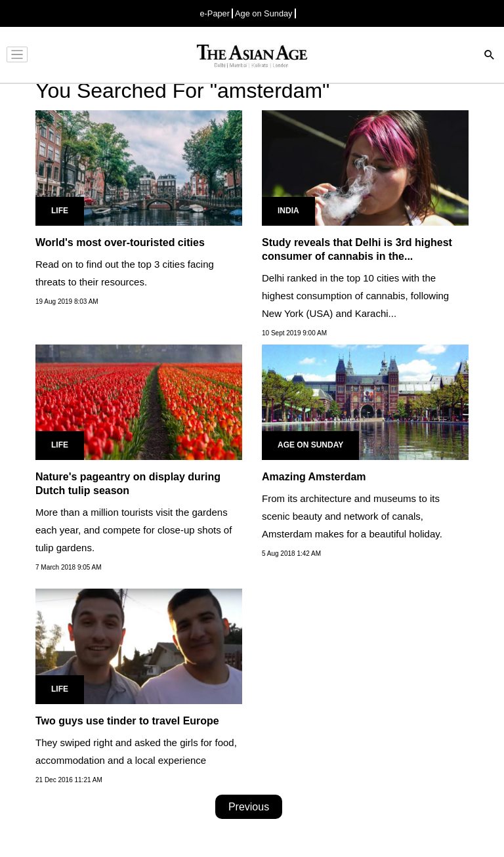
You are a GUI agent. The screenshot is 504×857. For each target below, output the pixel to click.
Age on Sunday (264, 13)
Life (60, 211)
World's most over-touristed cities (120, 242)
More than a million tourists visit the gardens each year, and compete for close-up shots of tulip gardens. (134, 530)
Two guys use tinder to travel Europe (127, 721)
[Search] (490, 56)
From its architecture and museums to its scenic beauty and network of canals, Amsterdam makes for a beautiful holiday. (352, 516)
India (288, 211)
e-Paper (215, 13)
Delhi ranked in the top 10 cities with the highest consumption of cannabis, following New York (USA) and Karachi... (355, 296)
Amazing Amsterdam (314, 477)
